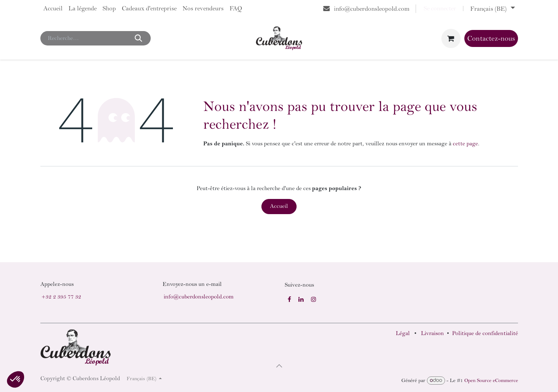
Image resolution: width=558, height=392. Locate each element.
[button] (279, 366)
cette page (465, 144)
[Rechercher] (139, 38)
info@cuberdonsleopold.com (199, 297)
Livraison (432, 333)
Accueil (279, 206)
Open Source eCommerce (491, 381)
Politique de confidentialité (485, 333)
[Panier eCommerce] (451, 38)
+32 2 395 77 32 (61, 297)
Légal (403, 333)
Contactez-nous (491, 38)
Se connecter (440, 9)
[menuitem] (53, 9)
